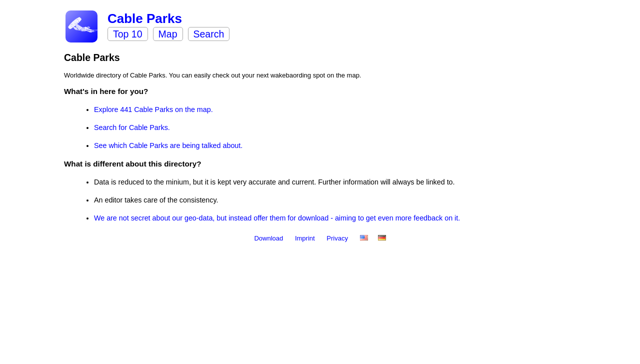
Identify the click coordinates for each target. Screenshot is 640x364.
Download (269, 238)
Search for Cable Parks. (132, 127)
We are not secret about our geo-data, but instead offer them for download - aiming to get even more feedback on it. (277, 218)
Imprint (306, 238)
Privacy (338, 238)
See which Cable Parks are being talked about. (168, 145)
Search (209, 34)
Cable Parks (145, 18)
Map (168, 34)
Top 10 (128, 34)
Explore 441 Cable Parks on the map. (153, 109)
